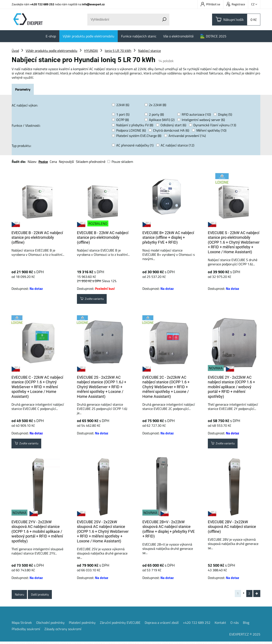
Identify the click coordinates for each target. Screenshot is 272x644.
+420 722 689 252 (42, 4)
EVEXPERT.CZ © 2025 (245, 637)
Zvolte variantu (94, 300)
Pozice (43, 162)
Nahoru (21, 595)
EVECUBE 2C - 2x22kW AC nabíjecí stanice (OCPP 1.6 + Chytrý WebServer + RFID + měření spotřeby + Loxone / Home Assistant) (166, 387)
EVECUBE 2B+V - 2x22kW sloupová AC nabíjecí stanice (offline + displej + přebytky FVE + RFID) (169, 529)
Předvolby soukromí (26, 631)
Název (32, 162)
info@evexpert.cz (93, 4)
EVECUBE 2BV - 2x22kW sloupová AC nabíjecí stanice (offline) (232, 527)
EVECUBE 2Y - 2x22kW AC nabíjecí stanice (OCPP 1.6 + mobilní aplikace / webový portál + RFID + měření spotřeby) (231, 387)
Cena (53, 162)
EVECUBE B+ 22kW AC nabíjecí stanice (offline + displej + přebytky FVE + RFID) (168, 237)
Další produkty (45, 595)
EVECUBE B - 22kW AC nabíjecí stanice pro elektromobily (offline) (37, 237)
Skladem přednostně (91, 162)
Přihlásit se (210, 4)
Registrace (236, 4)
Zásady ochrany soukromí (63, 631)
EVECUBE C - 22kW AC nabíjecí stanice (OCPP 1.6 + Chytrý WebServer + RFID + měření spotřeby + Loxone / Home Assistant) (37, 387)
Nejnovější (66, 162)
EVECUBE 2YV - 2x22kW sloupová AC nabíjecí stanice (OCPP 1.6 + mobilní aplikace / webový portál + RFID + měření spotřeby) (37, 531)
